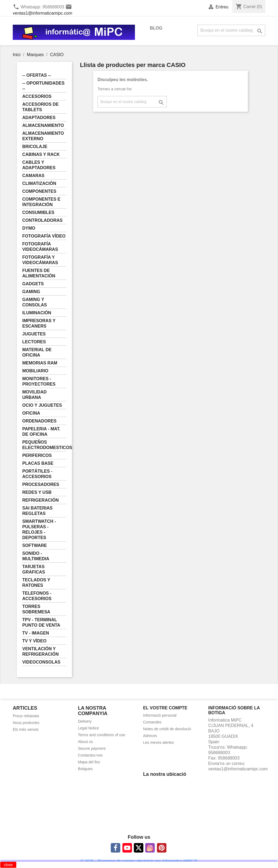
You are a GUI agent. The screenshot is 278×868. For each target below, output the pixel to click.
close (8, 865)
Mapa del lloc (89, 762)
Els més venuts (26, 729)
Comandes (152, 722)
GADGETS (33, 284)
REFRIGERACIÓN (40, 500)
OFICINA (31, 413)
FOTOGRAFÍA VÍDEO (44, 236)
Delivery (85, 721)
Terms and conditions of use (102, 735)
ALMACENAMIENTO (43, 125)
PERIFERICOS (37, 455)
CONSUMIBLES (38, 212)
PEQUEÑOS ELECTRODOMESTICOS (44, 445)
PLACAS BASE (38, 463)
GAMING (31, 292)
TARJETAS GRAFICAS (34, 569)
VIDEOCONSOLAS (41, 662)
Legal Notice (89, 728)
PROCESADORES (41, 484)
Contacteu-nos (90, 755)
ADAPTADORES (39, 118)
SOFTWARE (35, 545)
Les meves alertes (159, 742)
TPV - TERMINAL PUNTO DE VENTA (41, 622)
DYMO (29, 228)
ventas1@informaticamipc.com (42, 13)
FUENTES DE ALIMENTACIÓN (39, 273)
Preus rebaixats (26, 716)
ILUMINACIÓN (37, 313)
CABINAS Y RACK (41, 154)
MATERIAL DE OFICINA (37, 352)
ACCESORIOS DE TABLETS (40, 107)
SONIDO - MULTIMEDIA (36, 556)
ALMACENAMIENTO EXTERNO (43, 136)
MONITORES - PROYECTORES (39, 381)
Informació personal (160, 715)
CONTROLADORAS (42, 220)
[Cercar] (231, 30)
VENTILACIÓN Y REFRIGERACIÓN (40, 651)
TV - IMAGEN (36, 633)
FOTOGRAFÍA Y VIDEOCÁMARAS (40, 260)
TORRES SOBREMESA (36, 609)
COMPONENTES (39, 191)
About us (85, 742)
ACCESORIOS (37, 96)
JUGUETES (34, 334)
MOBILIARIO (35, 371)
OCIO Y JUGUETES (42, 405)
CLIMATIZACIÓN (39, 183)
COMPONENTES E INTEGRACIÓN (41, 202)
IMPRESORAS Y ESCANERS (39, 323)
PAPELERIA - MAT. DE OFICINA (41, 432)
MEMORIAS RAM (40, 363)
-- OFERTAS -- (37, 75)
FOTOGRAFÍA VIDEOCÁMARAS (40, 247)
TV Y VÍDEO (34, 641)
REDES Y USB (37, 492)
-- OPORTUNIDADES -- (43, 86)
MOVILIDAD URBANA (34, 395)
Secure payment (92, 748)
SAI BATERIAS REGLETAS (37, 511)
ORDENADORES (39, 421)
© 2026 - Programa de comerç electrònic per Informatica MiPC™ (139, 861)
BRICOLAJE (35, 147)
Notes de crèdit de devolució (167, 729)
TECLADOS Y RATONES (36, 583)
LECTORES (34, 342)
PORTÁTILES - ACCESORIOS (37, 474)
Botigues (85, 769)
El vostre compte (165, 708)
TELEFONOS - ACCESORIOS (37, 596)
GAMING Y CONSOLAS (35, 302)
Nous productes (26, 723)
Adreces (150, 736)
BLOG (156, 28)
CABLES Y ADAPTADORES (39, 165)
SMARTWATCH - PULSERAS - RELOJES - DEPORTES (39, 529)
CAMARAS (33, 176)
